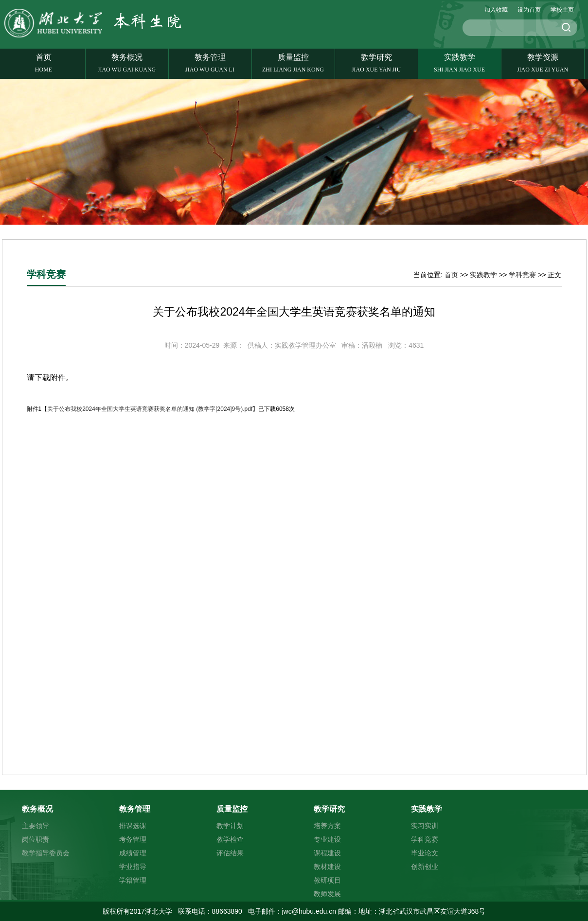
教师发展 (327, 894)
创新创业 (425, 867)
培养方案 (327, 826)
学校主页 (562, 10)
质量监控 (293, 63)
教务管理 (210, 63)
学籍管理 (133, 880)
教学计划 (230, 826)
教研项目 (327, 880)
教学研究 (376, 63)
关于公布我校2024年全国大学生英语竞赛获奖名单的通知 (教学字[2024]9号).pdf (150, 409)
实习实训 (425, 826)
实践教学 (460, 63)
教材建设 (327, 867)
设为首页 (529, 10)
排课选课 (133, 826)
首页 (44, 63)
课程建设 (327, 853)
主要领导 (36, 826)
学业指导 (133, 867)
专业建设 (327, 839)
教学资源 (543, 63)
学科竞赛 (522, 275)
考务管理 (133, 839)
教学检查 (230, 839)
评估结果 (230, 853)
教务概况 (127, 63)
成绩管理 (133, 853)
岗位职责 (36, 839)
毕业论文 (425, 853)
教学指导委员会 (46, 853)
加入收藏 (496, 10)
